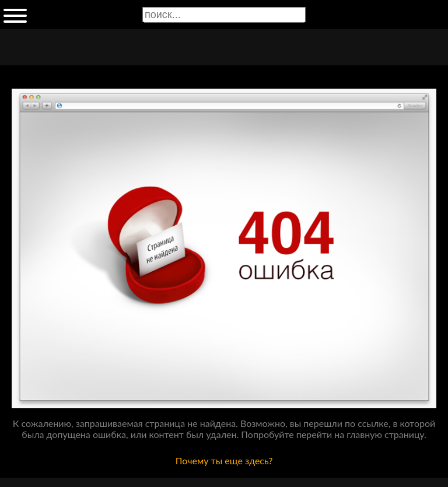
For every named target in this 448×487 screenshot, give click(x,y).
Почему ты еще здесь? (224, 460)
